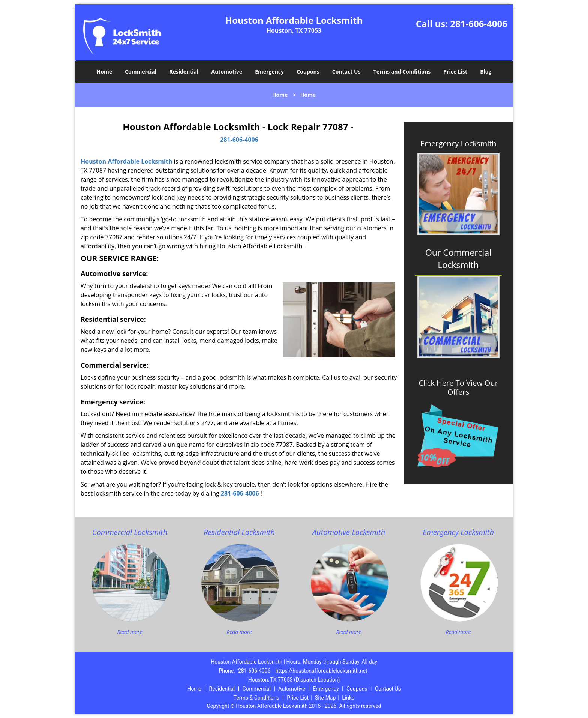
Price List (455, 71)
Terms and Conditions (402, 71)
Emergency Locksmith (458, 144)
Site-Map (325, 698)
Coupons (308, 71)
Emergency (269, 71)
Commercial (141, 71)
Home (104, 71)
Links (348, 698)
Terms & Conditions (256, 698)
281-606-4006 (479, 23)
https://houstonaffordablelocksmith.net (322, 671)
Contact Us (346, 71)
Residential (184, 71)
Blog (486, 71)
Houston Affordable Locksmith (126, 161)
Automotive (227, 71)
